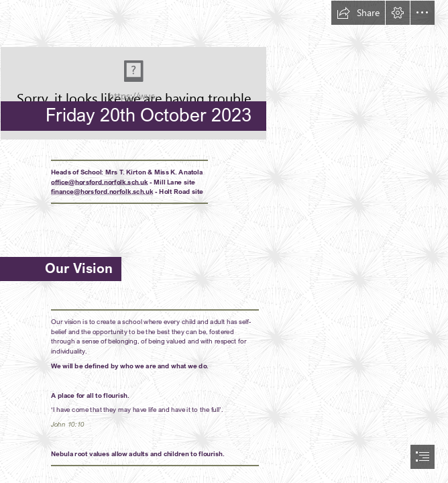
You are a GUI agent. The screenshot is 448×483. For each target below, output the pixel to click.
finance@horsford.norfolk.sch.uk (102, 191)
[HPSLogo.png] (224, 70)
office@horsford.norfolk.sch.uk (100, 181)
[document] (224, 241)
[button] (358, 13)
